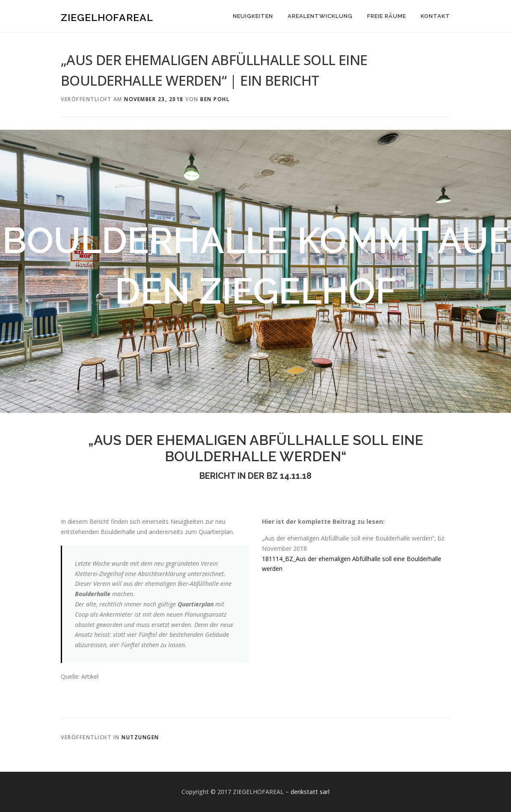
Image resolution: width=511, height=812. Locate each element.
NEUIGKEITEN (253, 16)
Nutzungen (140, 737)
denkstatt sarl (310, 792)
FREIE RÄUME (387, 16)
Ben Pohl (215, 99)
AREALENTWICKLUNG (320, 16)
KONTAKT (435, 16)
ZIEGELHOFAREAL (107, 17)
